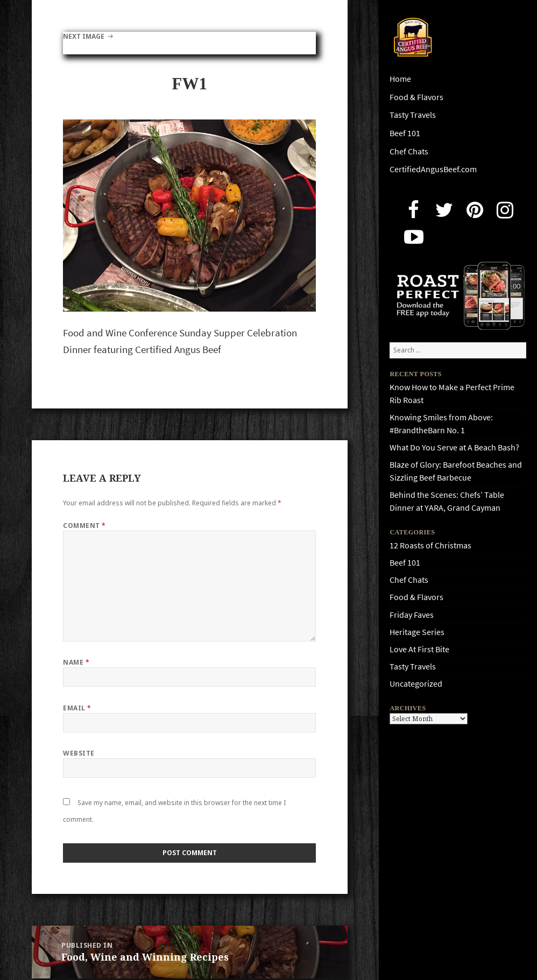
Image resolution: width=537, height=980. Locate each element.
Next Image (84, 36)
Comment (84, 526)
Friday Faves (412, 615)
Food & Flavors (416, 97)
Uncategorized (416, 684)
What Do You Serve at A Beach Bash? (454, 447)
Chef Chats (409, 151)
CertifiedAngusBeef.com (433, 169)
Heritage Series (417, 632)
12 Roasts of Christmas (430, 545)
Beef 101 (405, 133)
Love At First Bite (419, 649)
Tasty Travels (413, 115)
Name (76, 662)
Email (77, 708)
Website (79, 753)
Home (400, 79)
